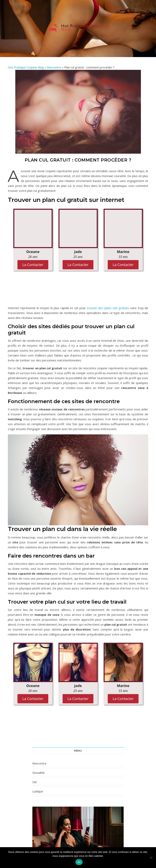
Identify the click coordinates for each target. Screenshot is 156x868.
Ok (79, 862)
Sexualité (38, 773)
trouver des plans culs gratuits (108, 308)
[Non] (151, 858)
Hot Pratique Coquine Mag (26, 67)
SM (34, 782)
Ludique (38, 791)
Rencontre (54, 67)
